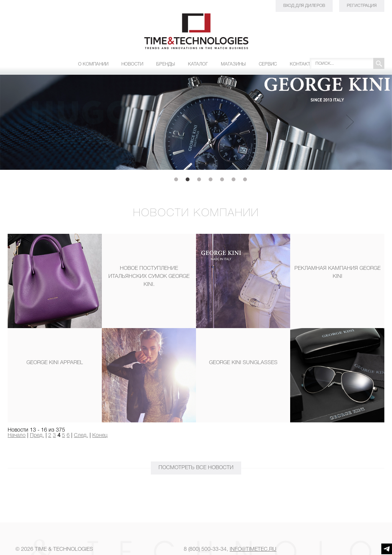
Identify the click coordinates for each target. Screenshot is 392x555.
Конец (100, 436)
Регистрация (362, 6)
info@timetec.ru (253, 549)
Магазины (233, 64)
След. (81, 436)
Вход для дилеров (304, 6)
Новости (132, 64)
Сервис (268, 64)
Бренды (166, 64)
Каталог (198, 64)
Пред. (37, 436)
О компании (93, 64)
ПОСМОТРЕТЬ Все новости (196, 468)
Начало (17, 436)
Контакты (302, 64)
